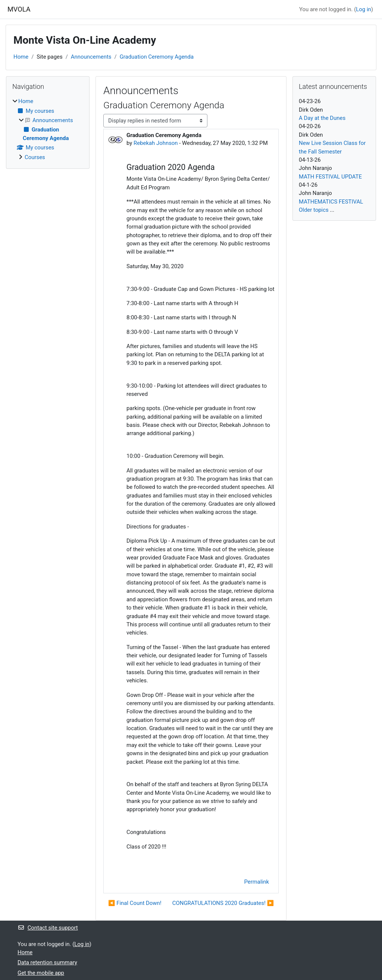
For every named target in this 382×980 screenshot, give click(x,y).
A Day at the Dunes (322, 118)
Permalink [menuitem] (257, 882)
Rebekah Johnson (156, 143)
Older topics (314, 210)
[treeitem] (48, 129)
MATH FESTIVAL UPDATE (330, 177)
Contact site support (48, 928)
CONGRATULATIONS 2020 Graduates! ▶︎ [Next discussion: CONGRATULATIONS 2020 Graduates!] (223, 903)
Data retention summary (47, 962)
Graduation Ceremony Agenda (157, 57)
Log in (363, 9)
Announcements (91, 57)
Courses (35, 157)
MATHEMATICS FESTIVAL (331, 202)
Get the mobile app (41, 973)
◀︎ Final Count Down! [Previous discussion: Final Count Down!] (135, 903)
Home (21, 57)
